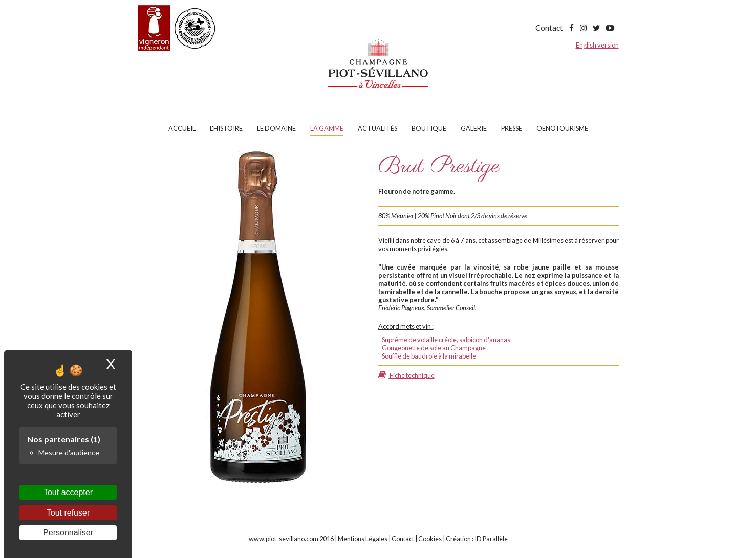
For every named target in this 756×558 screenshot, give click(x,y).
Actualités (377, 128)
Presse (512, 128)
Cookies (430, 539)
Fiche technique (406, 375)
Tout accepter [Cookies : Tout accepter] (68, 492)
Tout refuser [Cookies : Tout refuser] (68, 513)
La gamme (327, 128)
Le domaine (276, 128)
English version (597, 45)
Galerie (474, 128)
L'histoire (226, 128)
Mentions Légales (363, 539)
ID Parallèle (491, 539)
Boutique (429, 128)
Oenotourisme (562, 128)
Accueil (182, 128)
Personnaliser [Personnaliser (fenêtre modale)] (68, 533)
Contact (549, 28)
